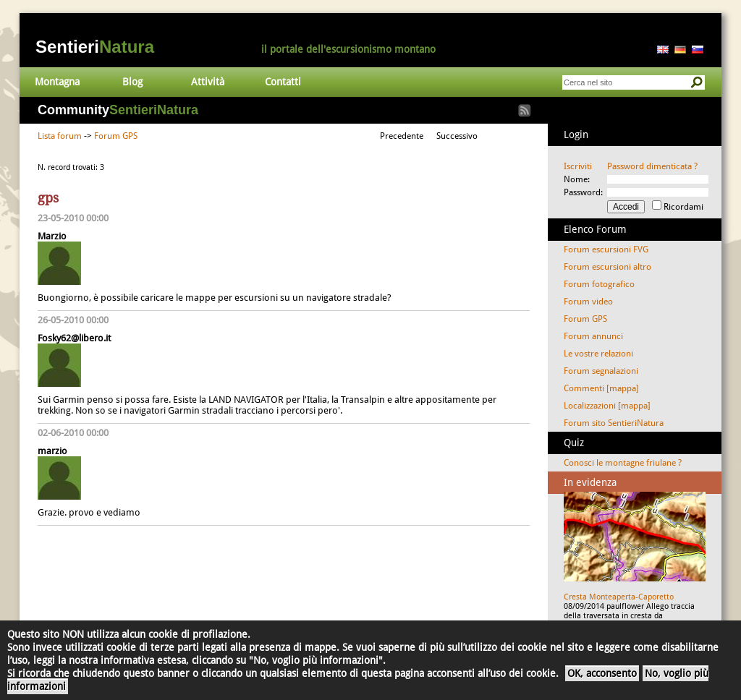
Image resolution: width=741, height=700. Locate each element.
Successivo (457, 136)
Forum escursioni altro (607, 267)
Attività (208, 82)
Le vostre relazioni (598, 354)
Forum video (588, 302)
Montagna (57, 82)
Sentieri (95, 47)
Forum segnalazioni (601, 371)
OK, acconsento (602, 673)
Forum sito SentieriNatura (614, 423)
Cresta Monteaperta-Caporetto (619, 597)
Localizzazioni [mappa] (607, 406)
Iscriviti (578, 166)
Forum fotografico (599, 284)
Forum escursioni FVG (606, 249)
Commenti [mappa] (601, 388)
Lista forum (60, 136)
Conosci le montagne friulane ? (623, 463)
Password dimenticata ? (652, 166)
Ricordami (683, 207)
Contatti (283, 82)
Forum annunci (593, 336)
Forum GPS (116, 136)
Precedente (402, 136)
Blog (132, 82)
